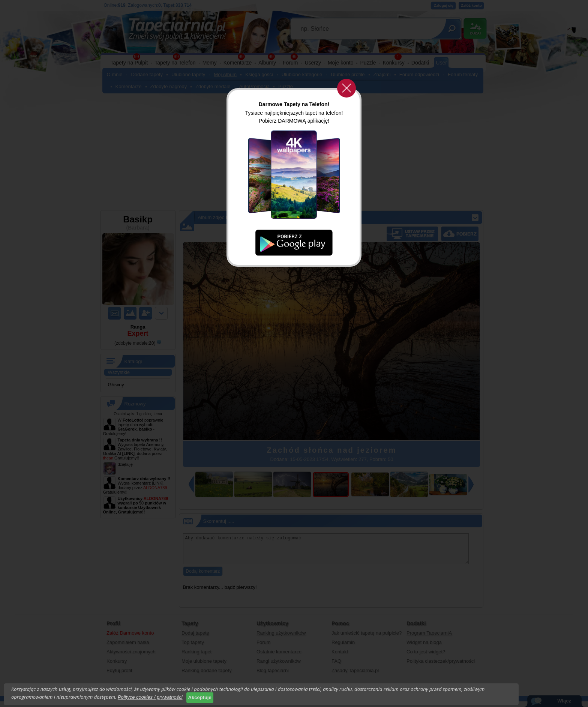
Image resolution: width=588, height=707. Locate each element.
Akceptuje (200, 697)
